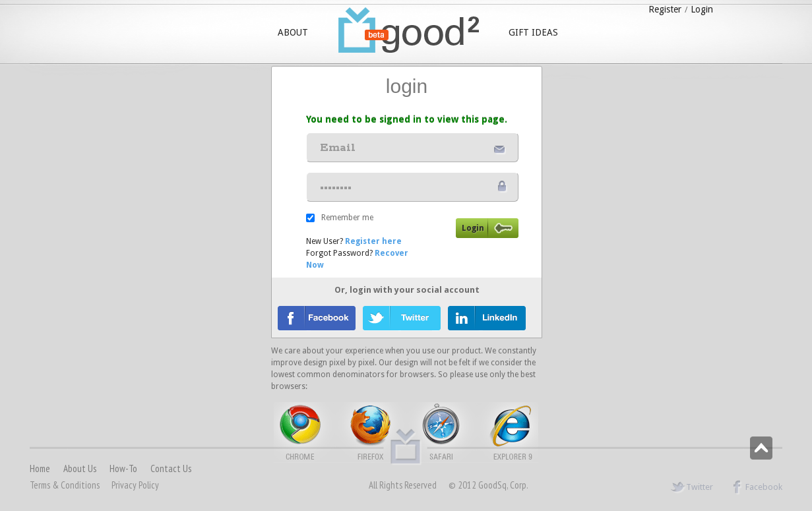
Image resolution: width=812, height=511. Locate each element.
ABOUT (293, 32)
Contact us (171, 468)
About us (80, 468)
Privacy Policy (135, 485)
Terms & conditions (65, 485)
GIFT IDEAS (533, 32)
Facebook (756, 487)
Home (40, 468)
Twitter (692, 487)
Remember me (347, 218)
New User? (354, 241)
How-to (123, 468)
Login (702, 9)
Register (665, 9)
